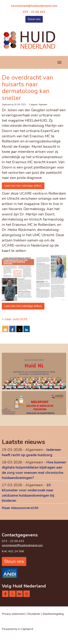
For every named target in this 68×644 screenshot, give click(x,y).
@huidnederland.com (34, 6)
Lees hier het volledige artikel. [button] (23, 186)
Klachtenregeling (53, 614)
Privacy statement (13, 614)
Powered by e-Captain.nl (17, 629)
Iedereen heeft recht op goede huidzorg (31, 452)
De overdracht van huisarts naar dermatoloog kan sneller (27, 88)
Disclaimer (34, 614)
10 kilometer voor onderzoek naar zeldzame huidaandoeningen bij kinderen (28, 493)
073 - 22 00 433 (34, 12)
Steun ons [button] (34, 19)
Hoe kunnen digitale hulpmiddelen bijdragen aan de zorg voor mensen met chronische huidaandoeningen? (34, 470)
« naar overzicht (15, 319)
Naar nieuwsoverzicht (20, 508)
